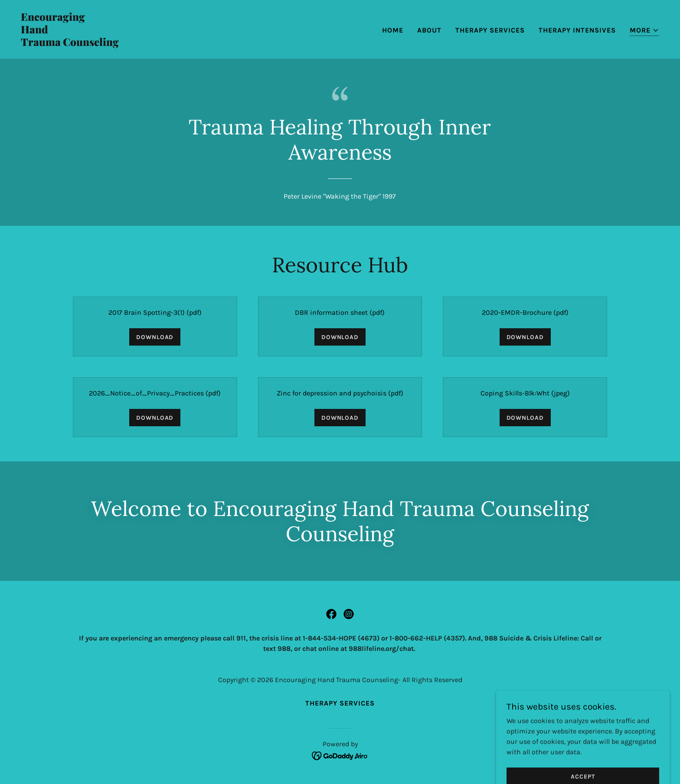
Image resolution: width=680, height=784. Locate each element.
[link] (177, 44)
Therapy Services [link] (490, 30)
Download (155, 337)
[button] (644, 31)
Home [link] (393, 30)
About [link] (429, 30)
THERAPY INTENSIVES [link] (577, 30)
